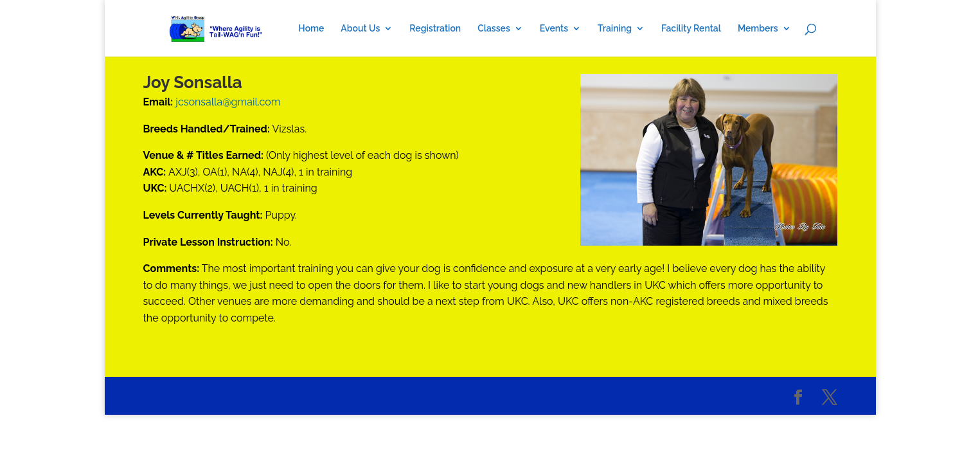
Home (311, 29)
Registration (435, 29)
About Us (360, 29)
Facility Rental (691, 29)
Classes (494, 29)
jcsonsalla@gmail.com (228, 102)
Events (554, 29)
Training (615, 29)
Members (758, 29)
